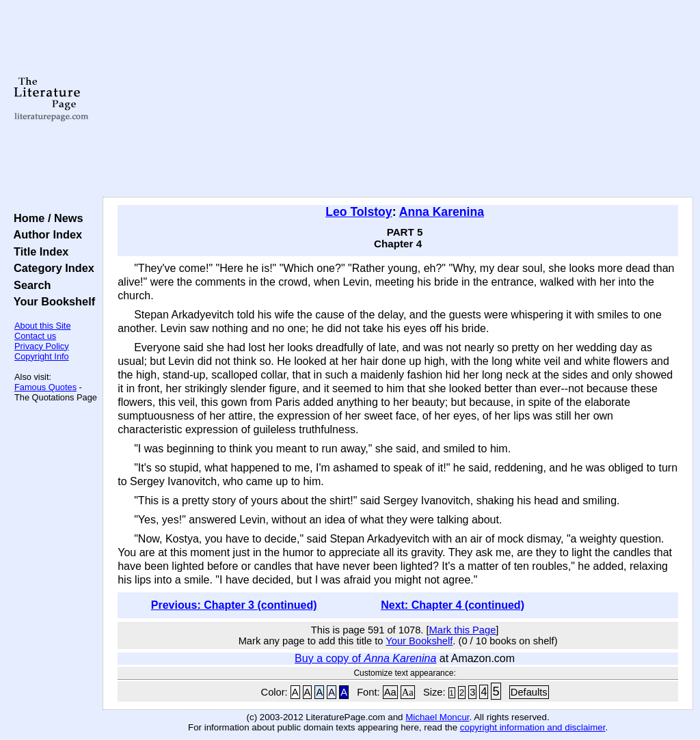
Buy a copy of (365, 658)
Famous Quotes (45, 387)
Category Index (51, 268)
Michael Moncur (437, 717)
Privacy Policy (42, 346)
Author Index (45, 234)
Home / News (45, 218)
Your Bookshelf (51, 301)
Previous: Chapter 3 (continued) (234, 605)
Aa (390, 692)
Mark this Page (463, 630)
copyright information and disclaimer (533, 727)
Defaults (529, 692)
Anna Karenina (442, 212)
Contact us (35, 336)
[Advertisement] (398, 99)
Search (29, 285)
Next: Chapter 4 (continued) (453, 605)
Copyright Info (42, 356)
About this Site (43, 326)
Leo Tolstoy (359, 212)
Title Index (38, 251)
